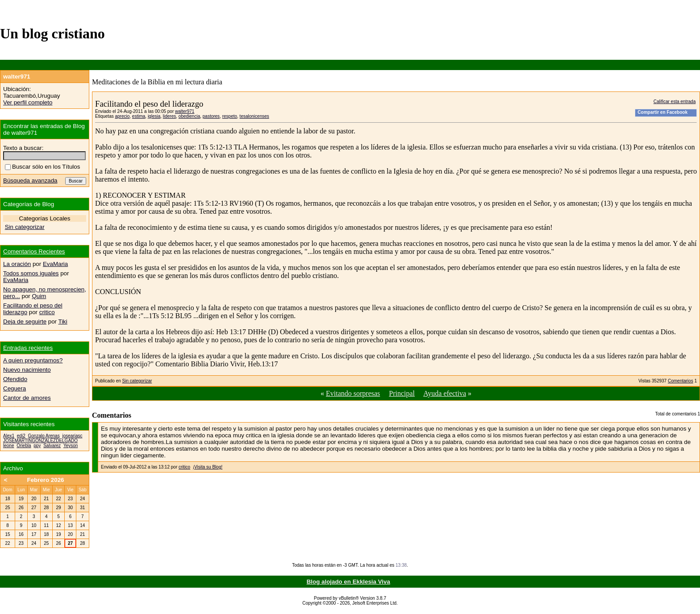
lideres (169, 116)
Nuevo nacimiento (27, 370)
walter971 (185, 111)
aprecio (122, 116)
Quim (39, 296)
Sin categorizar (137, 381)
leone (8, 446)
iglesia (154, 116)
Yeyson (71, 446)
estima (139, 116)
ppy (37, 446)
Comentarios (681, 381)
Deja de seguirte (25, 322)
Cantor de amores (27, 398)
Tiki (63, 322)
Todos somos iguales (31, 273)
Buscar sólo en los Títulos (42, 167)
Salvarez (52, 446)
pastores (211, 116)
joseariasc (72, 436)
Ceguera (15, 388)
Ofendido (15, 379)
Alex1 (9, 436)
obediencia (189, 116)
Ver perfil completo (28, 102)
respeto (230, 116)
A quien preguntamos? (33, 360)
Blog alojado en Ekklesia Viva (348, 582)
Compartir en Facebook (662, 112)
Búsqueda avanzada (30, 180)
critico (184, 467)
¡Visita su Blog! (208, 467)
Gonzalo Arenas (44, 436)
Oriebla (24, 446)
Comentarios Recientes (34, 251)
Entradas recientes (28, 348)
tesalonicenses (254, 116)
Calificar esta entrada (675, 102)
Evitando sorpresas (353, 393)
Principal (402, 393)
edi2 (21, 436)
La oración (17, 264)
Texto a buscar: (23, 148)
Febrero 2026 (46, 480)
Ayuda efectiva (445, 393)
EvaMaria (55, 264)
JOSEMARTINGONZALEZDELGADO (40, 441)
